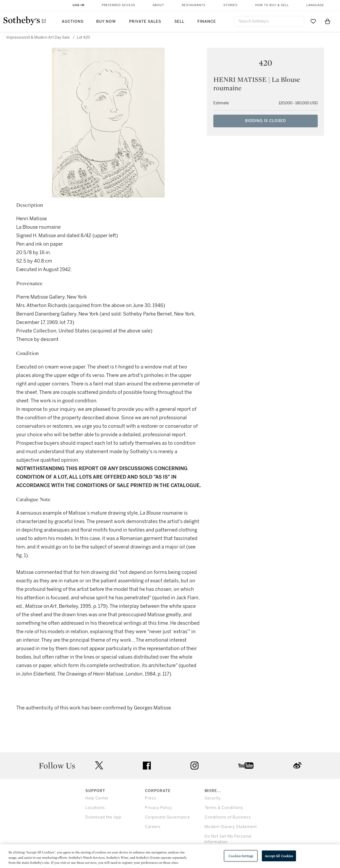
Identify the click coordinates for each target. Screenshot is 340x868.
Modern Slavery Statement (231, 827)
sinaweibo (297, 765)
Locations (95, 808)
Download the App (103, 817)
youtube (246, 766)
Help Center (97, 798)
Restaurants (194, 5)
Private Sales (145, 22)
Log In (79, 5)
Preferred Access (118, 5)
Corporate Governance (167, 817)
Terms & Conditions (224, 808)
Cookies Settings (241, 856)
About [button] (158, 5)
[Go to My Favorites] (313, 21)
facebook (147, 766)
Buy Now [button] (106, 22)
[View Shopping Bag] (328, 21)
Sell (179, 22)
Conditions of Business (228, 817)
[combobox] (269, 21)
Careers (153, 827)
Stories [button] (230, 5)
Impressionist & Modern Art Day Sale (38, 37)
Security (213, 798)
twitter (99, 765)
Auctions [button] (73, 22)
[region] (170, 856)
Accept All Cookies (279, 856)
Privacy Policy (158, 808)
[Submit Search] (298, 21)
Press (151, 798)
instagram (195, 766)
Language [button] (315, 5)
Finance (207, 22)
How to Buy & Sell (272, 5)
